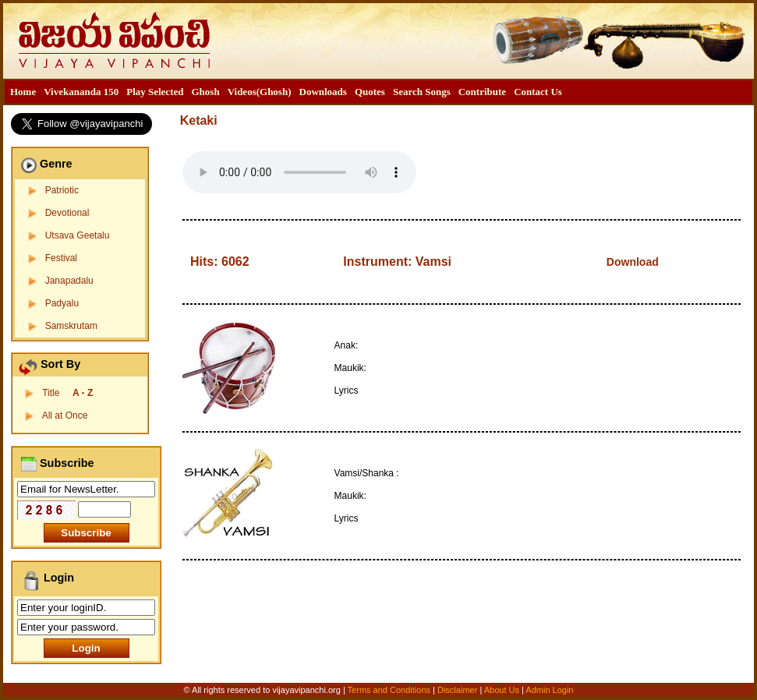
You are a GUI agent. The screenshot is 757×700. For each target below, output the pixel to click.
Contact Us (538, 92)
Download (633, 262)
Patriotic (62, 190)
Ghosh (205, 92)
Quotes (370, 92)
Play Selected (155, 92)
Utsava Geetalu (78, 235)
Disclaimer (457, 690)
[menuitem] (23, 92)
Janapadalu (69, 281)
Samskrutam (71, 326)
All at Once (65, 415)
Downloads (323, 92)
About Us (502, 690)
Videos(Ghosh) (260, 92)
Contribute (482, 92)
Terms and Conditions (390, 690)
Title (67, 393)
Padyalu (62, 303)
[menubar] (286, 92)
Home (23, 92)
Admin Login (549, 690)
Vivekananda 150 (81, 92)
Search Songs (422, 92)
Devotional (67, 213)
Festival (61, 258)
